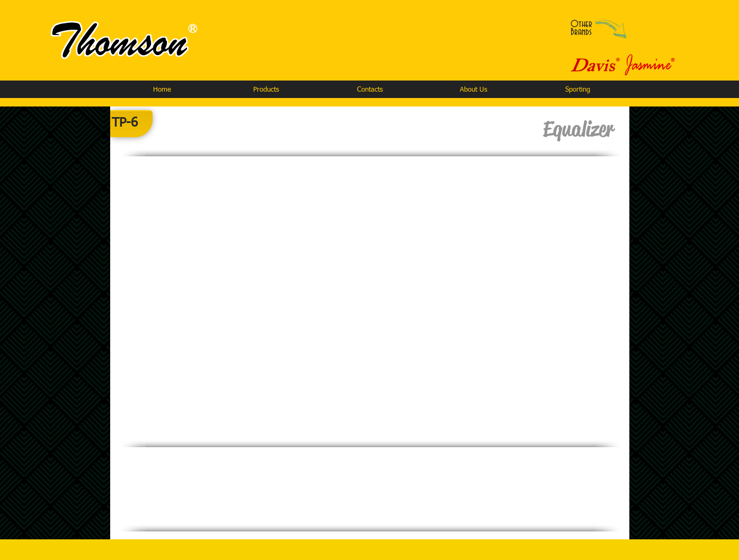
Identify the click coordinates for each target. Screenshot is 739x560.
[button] (266, 90)
